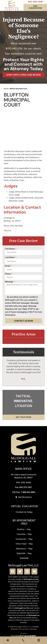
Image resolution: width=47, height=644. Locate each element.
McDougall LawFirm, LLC (23, 627)
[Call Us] (23, 641)
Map (29, 529)
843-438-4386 (35, 2)
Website (7, 231)
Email (8, 266)
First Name (10, 249)
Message (9, 282)
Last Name (10, 257)
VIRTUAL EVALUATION (24, 506)
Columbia (21, 534)
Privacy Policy (24, 629)
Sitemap (33, 629)
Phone (8, 274)
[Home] (8, 641)
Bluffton (21, 529)
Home (6, 89)
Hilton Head (21, 544)
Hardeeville (21, 539)
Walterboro (21, 549)
